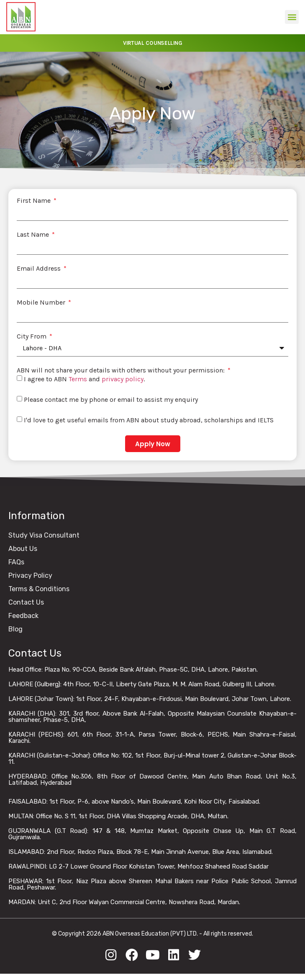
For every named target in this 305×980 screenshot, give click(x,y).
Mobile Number (42, 303)
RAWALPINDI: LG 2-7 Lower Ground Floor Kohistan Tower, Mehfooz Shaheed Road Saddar (138, 866)
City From (32, 336)
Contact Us (26, 602)
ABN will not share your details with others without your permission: (122, 370)
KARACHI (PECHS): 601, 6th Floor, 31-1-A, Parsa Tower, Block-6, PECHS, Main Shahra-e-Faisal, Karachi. (152, 738)
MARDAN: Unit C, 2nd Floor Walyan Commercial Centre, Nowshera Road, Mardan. (124, 902)
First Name (35, 201)
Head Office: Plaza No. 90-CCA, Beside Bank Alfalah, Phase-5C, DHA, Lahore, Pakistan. (133, 670)
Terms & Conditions (39, 589)
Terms (78, 379)
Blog (15, 629)
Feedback (23, 616)
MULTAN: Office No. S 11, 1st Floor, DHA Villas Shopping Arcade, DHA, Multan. (118, 816)
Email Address (40, 269)
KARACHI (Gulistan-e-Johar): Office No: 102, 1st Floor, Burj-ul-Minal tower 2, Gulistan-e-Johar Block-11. (152, 759)
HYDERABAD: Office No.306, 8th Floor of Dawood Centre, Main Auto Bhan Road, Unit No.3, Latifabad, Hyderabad (152, 780)
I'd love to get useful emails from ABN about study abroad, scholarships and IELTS (149, 420)
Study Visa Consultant (44, 535)
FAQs (16, 562)
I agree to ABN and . (84, 379)
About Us (23, 549)
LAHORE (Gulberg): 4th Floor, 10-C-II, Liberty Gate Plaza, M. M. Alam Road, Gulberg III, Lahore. (142, 684)
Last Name (34, 235)
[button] (292, 17)
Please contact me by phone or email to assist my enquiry (111, 399)
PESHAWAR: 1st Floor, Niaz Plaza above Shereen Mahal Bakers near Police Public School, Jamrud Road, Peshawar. (152, 884)
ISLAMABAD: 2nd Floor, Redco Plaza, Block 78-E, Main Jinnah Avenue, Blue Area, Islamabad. (141, 852)
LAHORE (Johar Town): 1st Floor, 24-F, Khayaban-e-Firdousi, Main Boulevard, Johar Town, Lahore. (150, 699)
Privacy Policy (30, 575)
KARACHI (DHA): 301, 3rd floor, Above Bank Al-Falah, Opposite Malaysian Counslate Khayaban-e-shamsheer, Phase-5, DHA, (152, 717)
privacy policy (123, 379)
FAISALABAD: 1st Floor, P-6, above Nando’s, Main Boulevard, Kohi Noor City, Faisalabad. (134, 802)
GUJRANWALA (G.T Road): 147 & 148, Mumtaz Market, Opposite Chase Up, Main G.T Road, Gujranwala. (152, 834)
